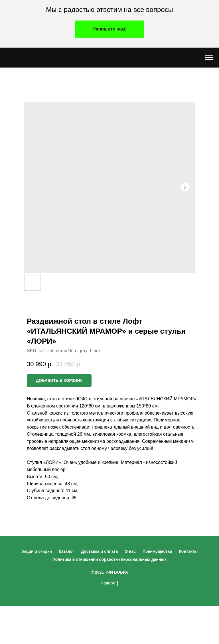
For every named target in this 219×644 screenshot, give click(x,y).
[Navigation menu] (209, 58)
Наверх (109, 583)
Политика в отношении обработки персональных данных (110, 559)
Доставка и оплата (99, 551)
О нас (130, 551)
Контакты (188, 551)
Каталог (66, 551)
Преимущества (157, 551)
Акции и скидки (37, 551)
